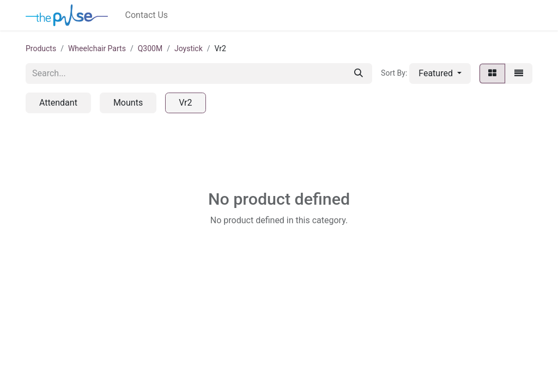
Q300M (150, 48)
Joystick (189, 48)
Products (41, 48)
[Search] (359, 73)
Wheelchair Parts (97, 48)
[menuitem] (147, 15)
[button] (440, 73)
